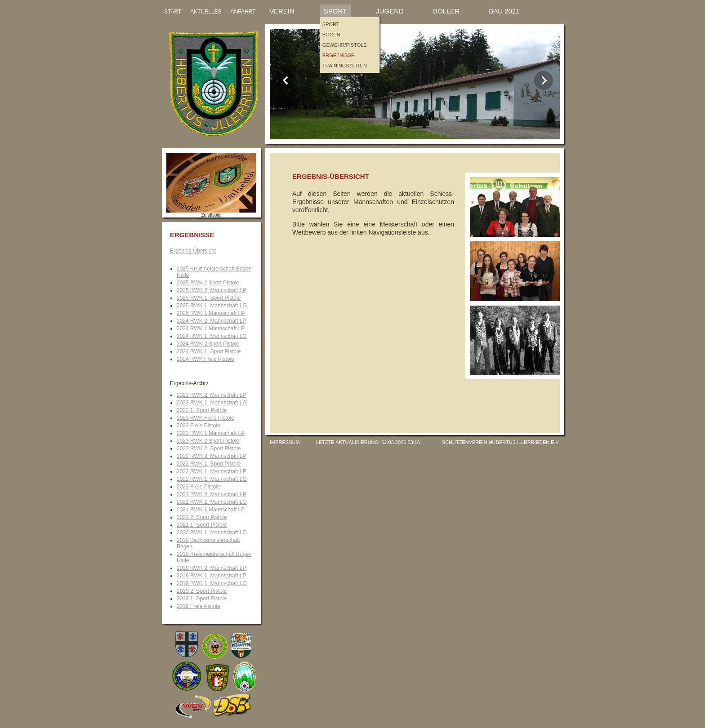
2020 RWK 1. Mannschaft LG (212, 533)
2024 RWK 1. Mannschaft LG (212, 336)
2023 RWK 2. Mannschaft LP (212, 395)
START (173, 12)
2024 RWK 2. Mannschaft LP (212, 321)
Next (544, 80)
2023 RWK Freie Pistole (205, 418)
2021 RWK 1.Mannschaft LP (211, 510)
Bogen (331, 35)
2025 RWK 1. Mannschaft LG (212, 306)
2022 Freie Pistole (199, 487)
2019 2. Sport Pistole (202, 591)
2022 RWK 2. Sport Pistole (209, 448)
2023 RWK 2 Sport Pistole (208, 441)
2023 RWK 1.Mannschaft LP (211, 433)
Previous (286, 80)
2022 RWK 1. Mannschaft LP (212, 471)
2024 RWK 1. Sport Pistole (209, 351)
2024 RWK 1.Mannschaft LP (211, 328)
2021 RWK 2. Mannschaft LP (212, 494)
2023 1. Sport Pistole (202, 410)
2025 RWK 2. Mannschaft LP (212, 290)
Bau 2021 (504, 11)
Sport (335, 11)
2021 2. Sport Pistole (202, 517)
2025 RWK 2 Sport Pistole (208, 283)
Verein (282, 11)
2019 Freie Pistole (199, 606)
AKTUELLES (206, 12)
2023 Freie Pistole (199, 426)
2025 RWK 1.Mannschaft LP (211, 313)
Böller (446, 11)
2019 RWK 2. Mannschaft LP (212, 568)
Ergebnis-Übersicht (193, 251)
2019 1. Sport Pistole (202, 599)
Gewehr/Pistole (345, 45)
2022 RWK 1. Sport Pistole (209, 464)
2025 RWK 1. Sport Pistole (209, 298)
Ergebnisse (339, 55)
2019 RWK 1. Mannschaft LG (212, 583)
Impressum (285, 442)
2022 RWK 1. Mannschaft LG (212, 479)
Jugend (390, 11)
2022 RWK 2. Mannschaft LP (212, 456)
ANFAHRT (243, 12)
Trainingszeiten (345, 66)
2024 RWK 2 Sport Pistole (208, 344)
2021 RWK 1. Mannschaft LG (212, 502)
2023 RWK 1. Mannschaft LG (212, 403)
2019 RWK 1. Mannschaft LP (212, 576)
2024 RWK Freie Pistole (205, 359)
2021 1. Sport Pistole (202, 525)
